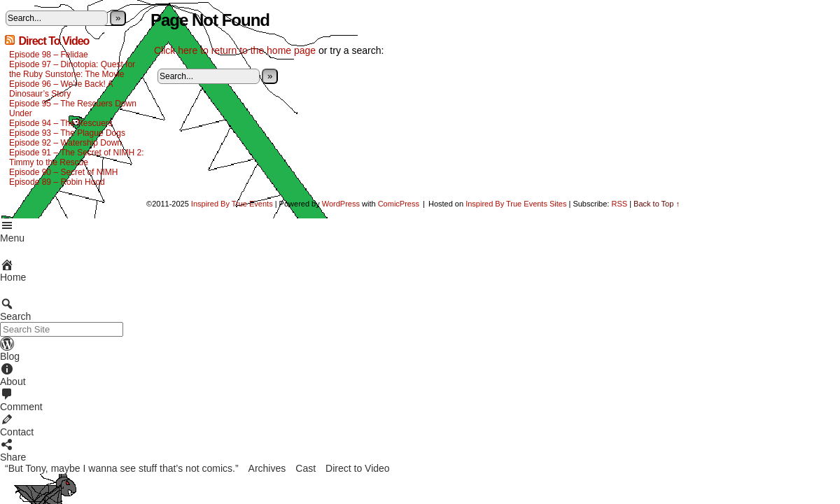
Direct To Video (54, 41)
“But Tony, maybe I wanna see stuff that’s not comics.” (122, 468)
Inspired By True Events (232, 204)
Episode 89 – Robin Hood (57, 182)
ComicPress (399, 204)
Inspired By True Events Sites (516, 204)
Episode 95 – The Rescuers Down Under (73, 108)
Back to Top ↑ (657, 204)
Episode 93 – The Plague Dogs (67, 133)
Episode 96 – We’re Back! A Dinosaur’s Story (61, 89)
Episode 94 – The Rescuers (61, 123)
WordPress (341, 204)
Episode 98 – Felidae (49, 55)
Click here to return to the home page (235, 50)
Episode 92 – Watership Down (65, 143)
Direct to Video (358, 468)
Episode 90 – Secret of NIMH (63, 172)
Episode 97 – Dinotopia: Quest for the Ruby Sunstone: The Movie (72, 69)
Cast (306, 468)
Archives (267, 468)
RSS (619, 204)
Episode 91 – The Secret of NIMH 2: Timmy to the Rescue (77, 157)
